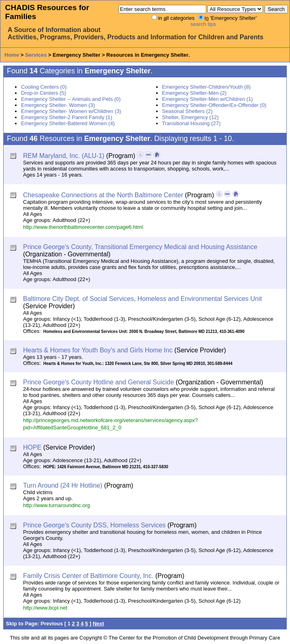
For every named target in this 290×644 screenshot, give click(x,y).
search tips (203, 24)
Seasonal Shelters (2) (187, 111)
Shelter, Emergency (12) (191, 117)
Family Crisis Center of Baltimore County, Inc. (88, 576)
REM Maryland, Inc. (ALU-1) (64, 156)
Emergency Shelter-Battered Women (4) (68, 123)
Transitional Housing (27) (192, 123)
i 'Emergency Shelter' (231, 18)
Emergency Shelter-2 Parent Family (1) (67, 117)
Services (36, 55)
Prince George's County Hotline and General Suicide (98, 382)
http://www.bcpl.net (45, 608)
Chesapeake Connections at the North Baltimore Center (103, 195)
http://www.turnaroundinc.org (56, 505)
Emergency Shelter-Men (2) (195, 93)
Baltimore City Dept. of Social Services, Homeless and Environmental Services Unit (142, 299)
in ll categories (176, 18)
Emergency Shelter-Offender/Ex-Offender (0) (214, 105)
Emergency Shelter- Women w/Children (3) (71, 111)
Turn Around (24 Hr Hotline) (63, 485)
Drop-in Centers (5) (43, 93)
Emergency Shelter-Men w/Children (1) (208, 99)
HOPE (32, 447)
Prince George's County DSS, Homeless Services (94, 525)
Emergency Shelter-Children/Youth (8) (206, 87)
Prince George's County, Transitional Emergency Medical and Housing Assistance (140, 247)
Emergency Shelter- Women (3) (58, 105)
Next (98, 624)
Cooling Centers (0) (44, 87)
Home (12, 55)
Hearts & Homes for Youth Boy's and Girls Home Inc (98, 350)
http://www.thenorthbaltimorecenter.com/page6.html (83, 227)
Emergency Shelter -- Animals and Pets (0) (71, 99)
